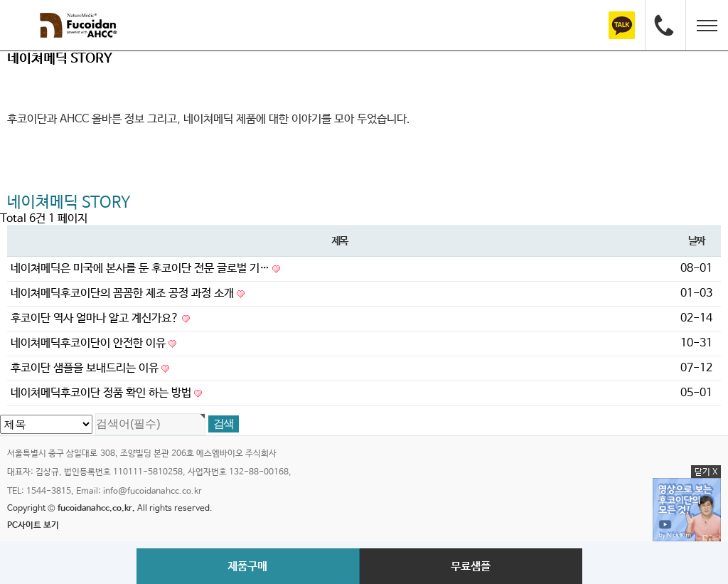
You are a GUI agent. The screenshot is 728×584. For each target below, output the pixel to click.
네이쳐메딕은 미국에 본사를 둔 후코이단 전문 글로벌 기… (145, 269)
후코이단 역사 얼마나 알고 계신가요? (100, 318)
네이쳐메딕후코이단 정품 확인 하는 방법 (106, 393)
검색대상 (0, 52)
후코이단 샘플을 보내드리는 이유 (90, 368)
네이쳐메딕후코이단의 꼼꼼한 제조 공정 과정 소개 (128, 293)
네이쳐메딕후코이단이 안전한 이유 (93, 343)
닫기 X (706, 472)
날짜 (696, 241)
